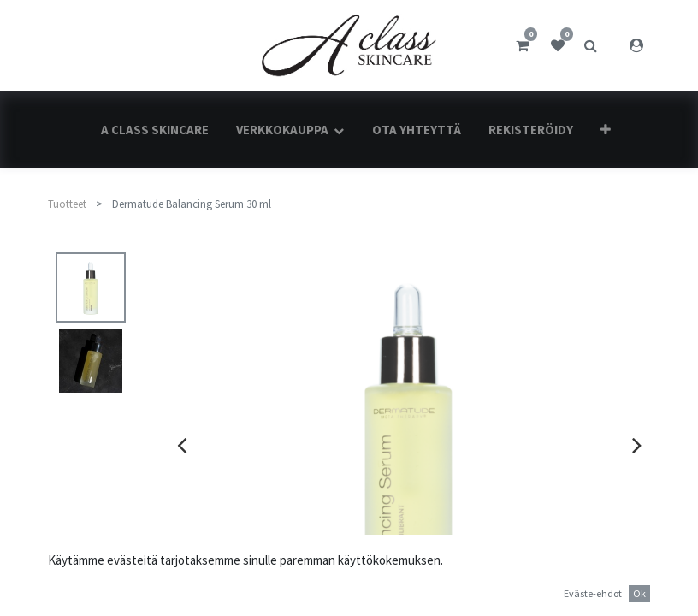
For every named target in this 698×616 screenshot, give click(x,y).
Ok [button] (639, 593)
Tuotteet (67, 204)
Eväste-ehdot (593, 593)
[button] (606, 130)
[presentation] (182, 445)
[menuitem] (155, 130)
